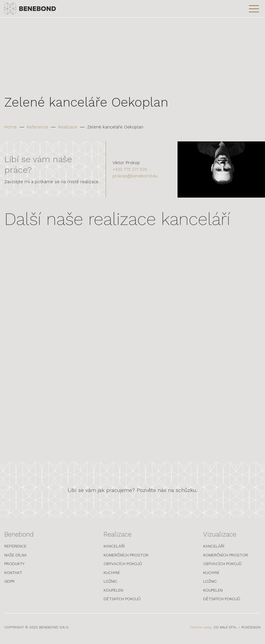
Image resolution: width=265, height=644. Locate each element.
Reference (37, 127)
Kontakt (13, 575)
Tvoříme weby (201, 630)
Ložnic (110, 584)
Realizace (68, 127)
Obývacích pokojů (123, 566)
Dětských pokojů (122, 601)
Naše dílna (16, 557)
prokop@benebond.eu (135, 176)
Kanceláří (114, 549)
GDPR (9, 584)
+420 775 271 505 (130, 169)
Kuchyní (111, 575)
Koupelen (113, 592)
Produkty (14, 566)
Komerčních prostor (126, 557)
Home (11, 127)
